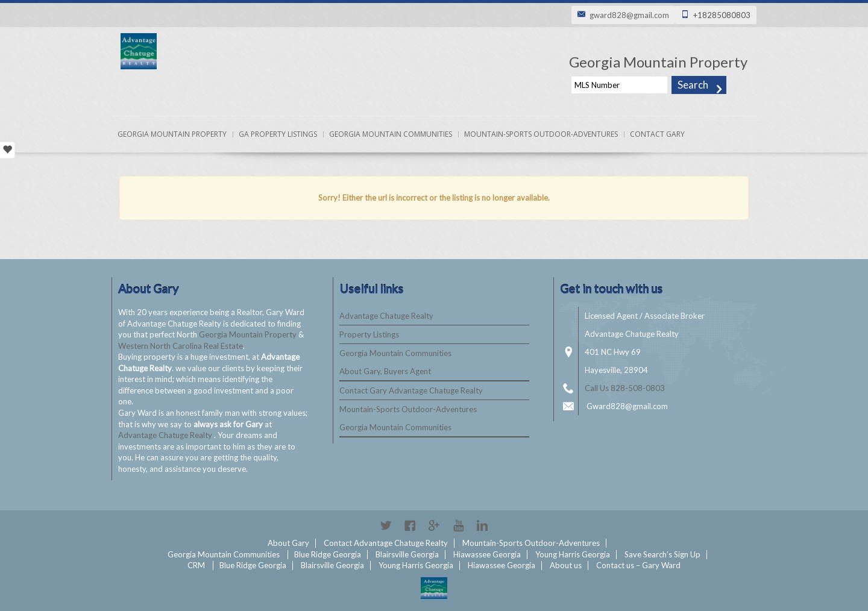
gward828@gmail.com (629, 15)
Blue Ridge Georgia (328, 554)
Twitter (386, 525)
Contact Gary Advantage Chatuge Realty (411, 390)
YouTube (458, 525)
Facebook (410, 525)
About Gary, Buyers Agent (385, 371)
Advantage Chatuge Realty (166, 435)
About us (566, 565)
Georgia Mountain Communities (391, 134)
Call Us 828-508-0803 (625, 388)
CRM (196, 565)
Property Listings (369, 334)
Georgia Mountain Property (172, 134)
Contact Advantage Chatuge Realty (386, 543)
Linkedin (482, 525)
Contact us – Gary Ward (638, 565)
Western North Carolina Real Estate (181, 346)
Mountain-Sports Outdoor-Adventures (541, 134)
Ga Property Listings (278, 134)
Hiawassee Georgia (487, 554)
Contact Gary (657, 134)
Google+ (434, 525)
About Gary (288, 543)
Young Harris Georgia (573, 554)
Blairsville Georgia (407, 554)
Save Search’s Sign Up (662, 554)
